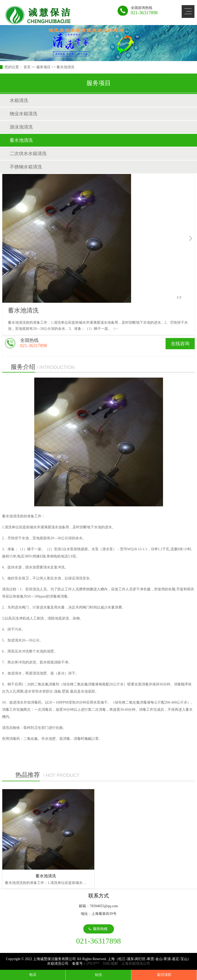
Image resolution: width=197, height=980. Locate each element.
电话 (33, 975)
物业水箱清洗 (24, 114)
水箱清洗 (19, 100)
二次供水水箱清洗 (28, 154)
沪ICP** (93, 964)
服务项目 (43, 67)
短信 (98, 975)
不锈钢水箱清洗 (26, 167)
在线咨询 (180, 344)
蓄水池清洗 (65, 67)
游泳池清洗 (21, 127)
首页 (27, 67)
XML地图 (110, 964)
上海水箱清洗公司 (136, 964)
